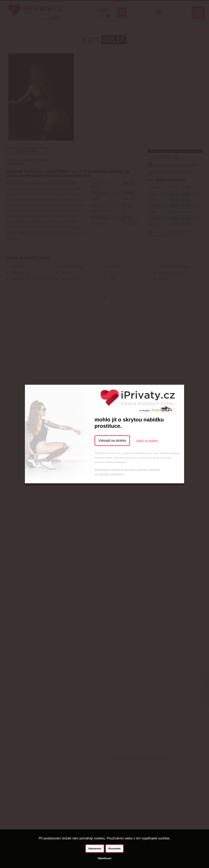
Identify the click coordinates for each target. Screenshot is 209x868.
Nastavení (95, 849)
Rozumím (115, 849)
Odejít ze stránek (147, 441)
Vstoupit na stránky (112, 441)
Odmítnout (104, 858)
